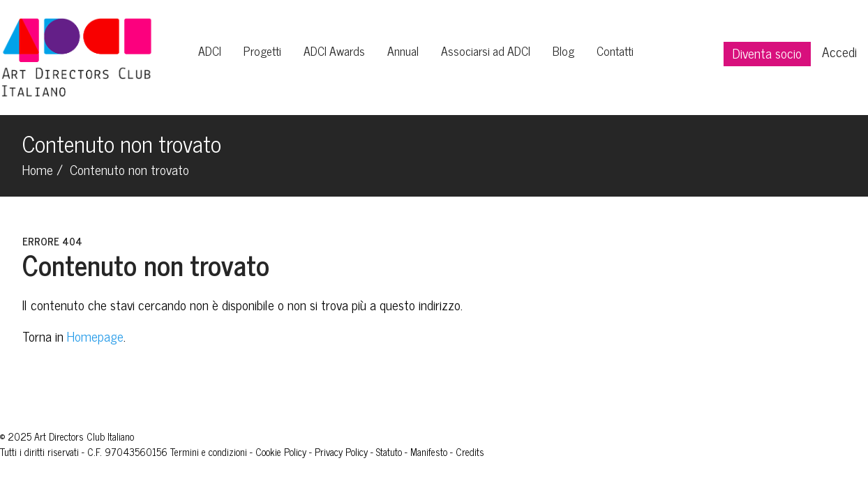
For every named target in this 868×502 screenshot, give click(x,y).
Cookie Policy (281, 452)
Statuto (389, 452)
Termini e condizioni (209, 452)
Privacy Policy (341, 452)
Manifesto (429, 452)
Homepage (95, 336)
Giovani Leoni (512, 452)
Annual (403, 51)
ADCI (210, 51)
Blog (563, 51)
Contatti (615, 51)
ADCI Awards (334, 51)
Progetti (262, 51)
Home (38, 169)
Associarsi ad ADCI (486, 51)
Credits (470, 452)
